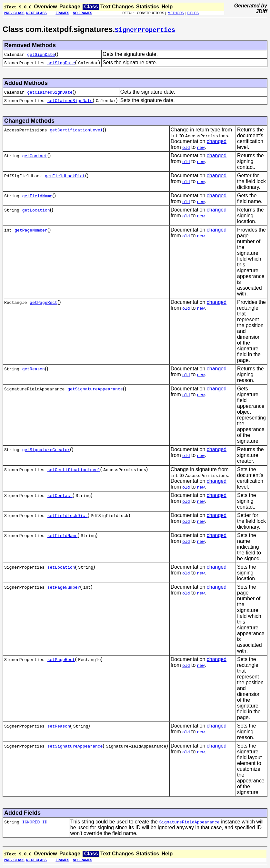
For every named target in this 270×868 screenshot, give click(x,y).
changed (217, 141)
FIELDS (193, 13)
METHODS (176, 13)
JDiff (261, 11)
